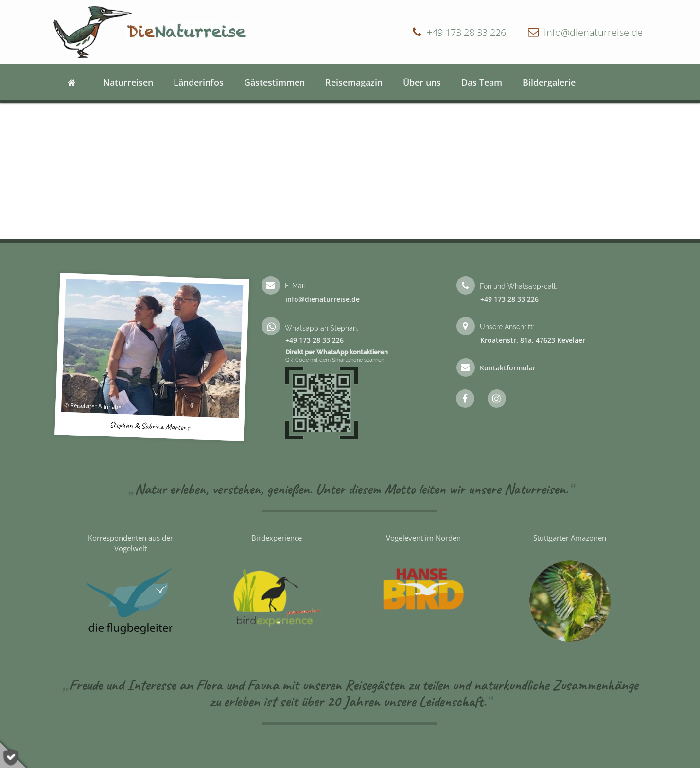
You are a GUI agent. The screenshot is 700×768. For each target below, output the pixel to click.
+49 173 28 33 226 (466, 32)
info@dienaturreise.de (593, 32)
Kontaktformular (508, 368)
